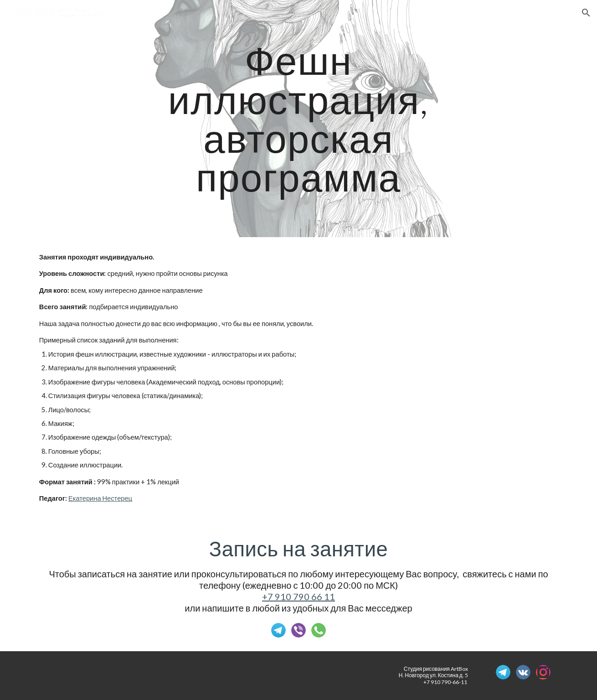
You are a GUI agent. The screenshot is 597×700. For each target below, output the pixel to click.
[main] (298, 118)
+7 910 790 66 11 (298, 596)
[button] (586, 13)
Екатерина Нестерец (100, 498)
